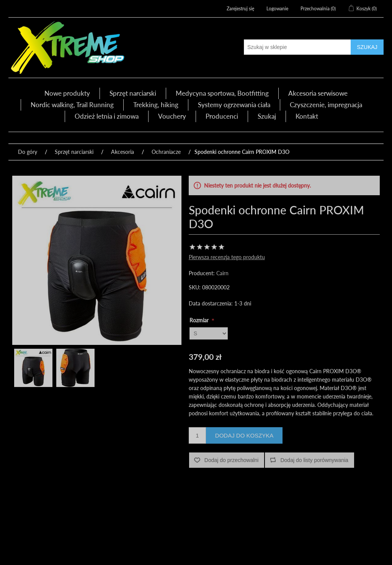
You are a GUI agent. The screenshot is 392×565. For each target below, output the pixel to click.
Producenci (222, 116)
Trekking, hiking (156, 105)
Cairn (222, 273)
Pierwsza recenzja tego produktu (227, 257)
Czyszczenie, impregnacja (326, 105)
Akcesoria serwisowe (318, 93)
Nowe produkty (67, 93)
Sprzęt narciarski (133, 93)
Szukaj (267, 116)
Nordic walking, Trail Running (72, 105)
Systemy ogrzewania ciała (234, 105)
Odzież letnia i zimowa (107, 116)
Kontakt (307, 116)
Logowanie (277, 9)
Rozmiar (200, 320)
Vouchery (172, 116)
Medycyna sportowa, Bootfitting (222, 93)
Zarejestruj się (240, 9)
